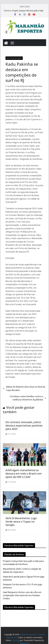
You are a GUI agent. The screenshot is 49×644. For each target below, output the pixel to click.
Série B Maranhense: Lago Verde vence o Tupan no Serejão (21, 522)
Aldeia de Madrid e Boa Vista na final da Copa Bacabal (24, 388)
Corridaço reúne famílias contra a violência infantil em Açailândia (28, 398)
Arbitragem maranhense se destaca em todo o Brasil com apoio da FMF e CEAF (24, 474)
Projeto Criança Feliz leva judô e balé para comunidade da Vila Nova (28, 12)
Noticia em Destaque (14, 58)
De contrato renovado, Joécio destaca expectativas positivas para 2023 (24, 426)
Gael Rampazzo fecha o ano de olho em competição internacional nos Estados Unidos (22, 595)
